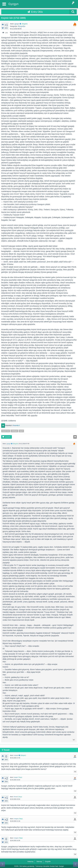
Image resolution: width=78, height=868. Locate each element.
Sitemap (39, 862)
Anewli (16, 797)
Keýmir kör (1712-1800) (13, 18)
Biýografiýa (22, 26)
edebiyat (14, 431)
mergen (16, 819)
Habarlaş (30, 862)
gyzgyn (17, 24)
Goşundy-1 (16, 425)
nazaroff (16, 755)
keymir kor (6, 431)
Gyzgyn (13, 4)
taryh (21, 431)
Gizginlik (48, 862)
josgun (16, 777)
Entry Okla (37, 12)
